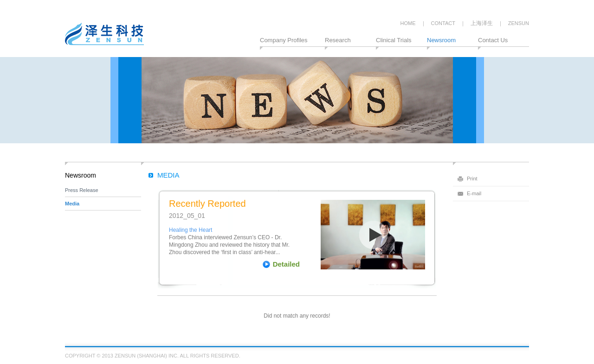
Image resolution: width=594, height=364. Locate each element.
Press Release (82, 190)
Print (472, 179)
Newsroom (441, 40)
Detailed (286, 264)
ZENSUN (519, 23)
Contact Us (493, 40)
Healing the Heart (190, 230)
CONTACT (443, 23)
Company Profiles (284, 40)
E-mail (474, 193)
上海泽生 (482, 23)
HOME (408, 23)
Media (72, 204)
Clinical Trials (394, 40)
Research (338, 40)
